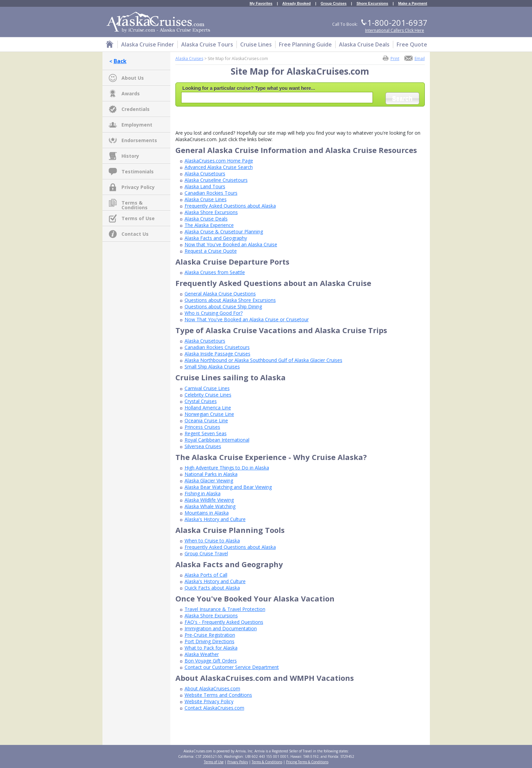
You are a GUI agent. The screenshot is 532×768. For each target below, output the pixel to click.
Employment (137, 125)
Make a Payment (413, 4)
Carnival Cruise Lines (207, 388)
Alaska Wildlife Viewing (209, 500)
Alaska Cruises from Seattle (215, 272)
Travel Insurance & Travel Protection (225, 609)
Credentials (136, 109)
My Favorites (261, 4)
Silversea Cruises (203, 446)
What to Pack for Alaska (211, 648)
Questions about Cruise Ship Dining (223, 306)
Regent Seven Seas (206, 433)
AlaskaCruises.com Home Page (219, 161)
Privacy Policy (138, 187)
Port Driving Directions (210, 641)
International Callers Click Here (395, 30)
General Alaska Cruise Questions (220, 294)
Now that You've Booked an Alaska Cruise (231, 244)
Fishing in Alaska (203, 493)
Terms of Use (138, 218)
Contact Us (135, 234)
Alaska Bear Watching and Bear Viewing (228, 487)
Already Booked (297, 4)
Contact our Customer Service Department (232, 667)
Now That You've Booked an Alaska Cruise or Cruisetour (247, 319)
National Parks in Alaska (211, 474)
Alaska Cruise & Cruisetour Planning (224, 232)
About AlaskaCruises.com (212, 688)
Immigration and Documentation (221, 628)
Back (120, 61)
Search (402, 98)
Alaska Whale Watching (210, 506)
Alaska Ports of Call (206, 575)
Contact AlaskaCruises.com (214, 708)
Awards (131, 93)
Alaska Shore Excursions (211, 212)
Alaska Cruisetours (205, 174)
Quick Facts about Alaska (212, 588)
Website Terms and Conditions (218, 695)
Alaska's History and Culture (215, 519)
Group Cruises (334, 4)
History (130, 156)
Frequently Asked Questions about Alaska (230, 206)
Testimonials (138, 171)
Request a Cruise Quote (211, 251)
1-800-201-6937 (397, 23)
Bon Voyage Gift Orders (211, 661)
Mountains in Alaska (207, 513)
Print (395, 58)
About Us (133, 78)
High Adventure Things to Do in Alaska (227, 468)
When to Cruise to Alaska (212, 541)
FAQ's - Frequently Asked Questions (224, 622)
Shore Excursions (373, 4)
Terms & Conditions (135, 203)
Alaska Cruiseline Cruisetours (216, 180)
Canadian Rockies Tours (211, 193)
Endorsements (139, 140)
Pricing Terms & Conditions (307, 762)
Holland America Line (208, 408)
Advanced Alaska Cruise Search (219, 167)
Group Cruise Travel (206, 553)
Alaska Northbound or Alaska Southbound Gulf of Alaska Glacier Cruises (263, 360)
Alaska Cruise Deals (206, 219)
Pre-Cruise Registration (210, 635)
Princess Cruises (202, 427)
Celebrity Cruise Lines (208, 395)
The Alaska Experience (209, 225)
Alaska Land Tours (205, 186)
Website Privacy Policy (209, 701)
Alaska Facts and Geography (216, 238)
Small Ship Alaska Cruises (212, 367)
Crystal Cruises (201, 401)
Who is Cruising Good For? (214, 313)
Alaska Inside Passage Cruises (217, 354)
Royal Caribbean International (217, 440)
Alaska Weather (202, 654)
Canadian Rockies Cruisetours (217, 347)
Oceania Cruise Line (206, 420)
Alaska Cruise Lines (206, 199)
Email (420, 58)
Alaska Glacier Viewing (209, 481)
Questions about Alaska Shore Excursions (230, 300)
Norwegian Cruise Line (209, 414)
